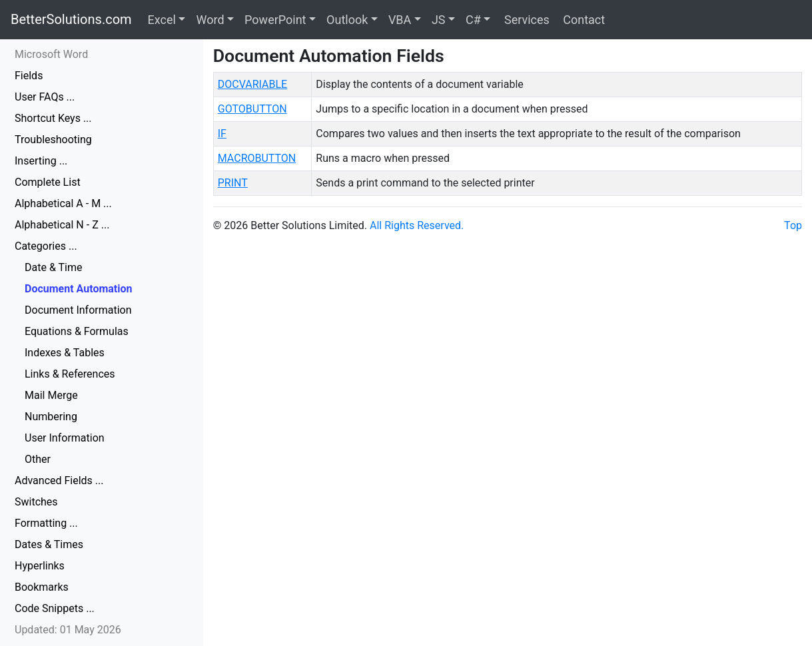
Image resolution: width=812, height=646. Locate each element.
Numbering (51, 417)
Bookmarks (42, 587)
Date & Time (53, 267)
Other (38, 459)
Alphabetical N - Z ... (62, 225)
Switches (36, 502)
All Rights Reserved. (417, 225)
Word (210, 20)
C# (473, 20)
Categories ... (46, 246)
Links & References (70, 374)
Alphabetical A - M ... (63, 203)
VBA (400, 20)
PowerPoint (275, 20)
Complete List (48, 182)
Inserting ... (41, 161)
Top (793, 225)
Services (525, 20)
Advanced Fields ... (59, 481)
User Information (65, 438)
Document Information (78, 310)
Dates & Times (49, 544)
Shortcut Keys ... (53, 118)
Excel (162, 20)
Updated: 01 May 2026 (68, 630)
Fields (29, 76)
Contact (583, 20)
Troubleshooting (53, 140)
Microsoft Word (51, 54)
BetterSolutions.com (71, 19)
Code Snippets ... (55, 608)
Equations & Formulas (77, 331)
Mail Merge (51, 395)
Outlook (347, 20)
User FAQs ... (45, 97)
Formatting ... (46, 523)
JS (439, 20)
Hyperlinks (40, 566)
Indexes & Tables (65, 353)
